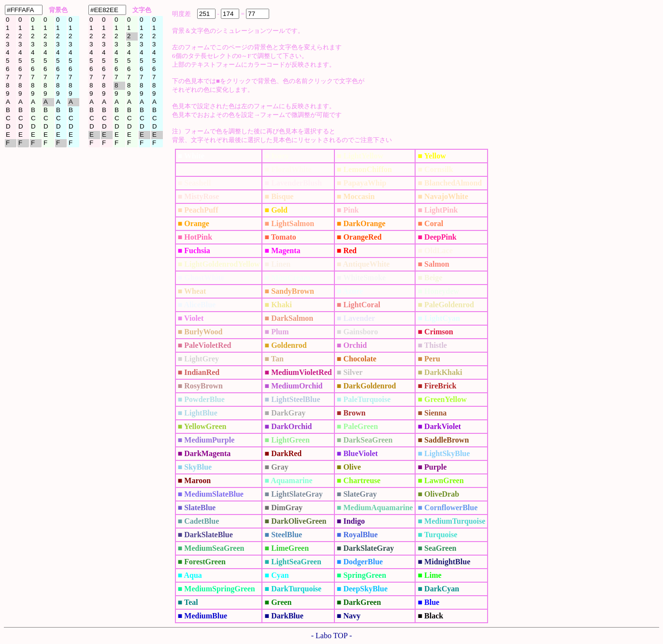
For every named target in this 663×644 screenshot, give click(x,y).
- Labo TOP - (332, 636)
